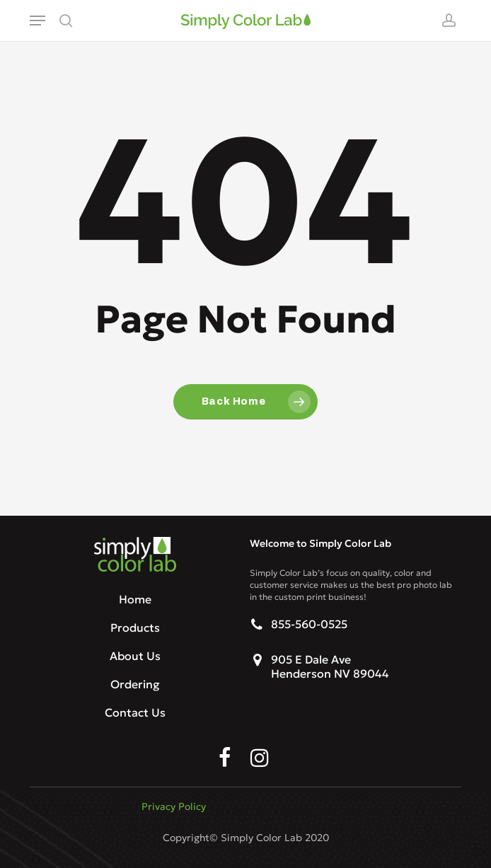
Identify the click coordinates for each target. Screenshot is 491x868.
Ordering (135, 684)
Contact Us (135, 712)
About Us (135, 656)
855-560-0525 (309, 624)
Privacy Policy (174, 806)
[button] (37, 21)
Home (135, 599)
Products (135, 627)
